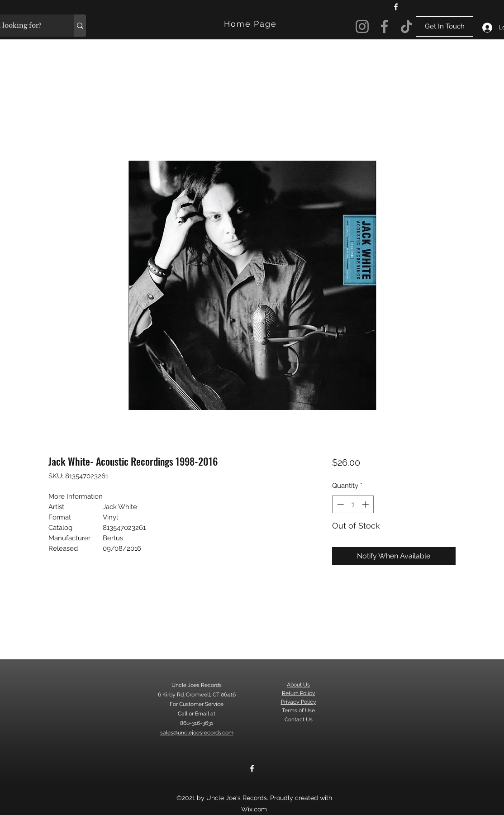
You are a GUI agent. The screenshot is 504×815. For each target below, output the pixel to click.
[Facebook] (396, 7)
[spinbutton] (353, 504)
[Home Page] (251, 24)
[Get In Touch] (445, 26)
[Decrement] (340, 504)
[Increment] (366, 504)
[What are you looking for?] (80, 26)
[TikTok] (407, 26)
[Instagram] (362, 26)
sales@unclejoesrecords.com (197, 733)
